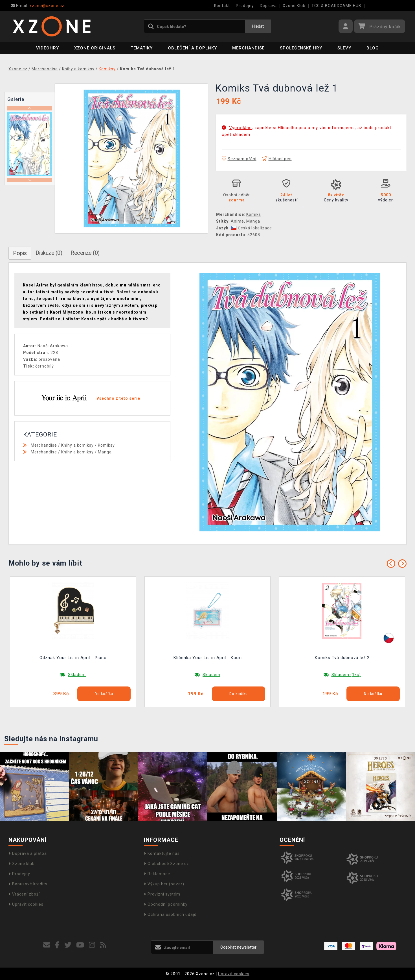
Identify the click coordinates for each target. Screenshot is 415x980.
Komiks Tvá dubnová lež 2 (342, 658)
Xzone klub (22, 864)
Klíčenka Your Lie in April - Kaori (208, 658)
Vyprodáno (241, 128)
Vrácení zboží (24, 894)
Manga (253, 221)
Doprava (268, 6)
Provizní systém (162, 894)
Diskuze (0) (49, 253)
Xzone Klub (294, 6)
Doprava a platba (28, 853)
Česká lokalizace (251, 228)
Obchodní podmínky (166, 904)
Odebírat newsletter (238, 947)
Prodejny (245, 6)
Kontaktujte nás (162, 853)
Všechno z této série (118, 398)
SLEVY (344, 48)
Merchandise (248, 48)
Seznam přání (239, 159)
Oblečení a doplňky (192, 48)
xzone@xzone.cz (38, 6)
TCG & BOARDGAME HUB (336, 6)
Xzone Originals (95, 48)
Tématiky (142, 48)
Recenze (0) (85, 253)
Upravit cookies (26, 904)
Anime (237, 221)
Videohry (48, 48)
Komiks (254, 214)
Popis (20, 253)
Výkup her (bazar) (164, 884)
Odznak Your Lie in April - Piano (73, 658)
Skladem (77, 675)
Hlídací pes (277, 159)
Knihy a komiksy (77, 445)
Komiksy (106, 445)
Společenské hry (301, 48)
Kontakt (222, 6)
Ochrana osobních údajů (170, 914)
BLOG (373, 48)
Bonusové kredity (28, 884)
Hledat (258, 26)
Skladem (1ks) (346, 675)
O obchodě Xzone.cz (166, 864)
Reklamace (157, 874)
